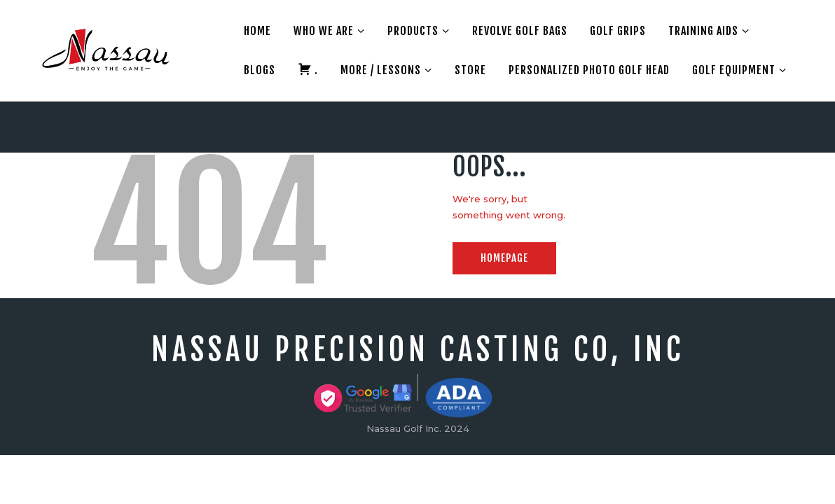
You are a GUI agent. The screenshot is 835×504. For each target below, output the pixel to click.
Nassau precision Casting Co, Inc (418, 350)
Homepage (504, 258)
